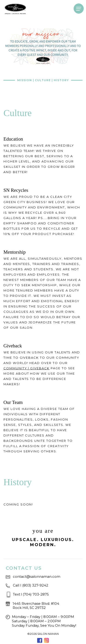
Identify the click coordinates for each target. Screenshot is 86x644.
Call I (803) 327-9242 (31, 585)
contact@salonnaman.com (37, 576)
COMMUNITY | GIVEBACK (26, 368)
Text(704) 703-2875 (31, 594)
